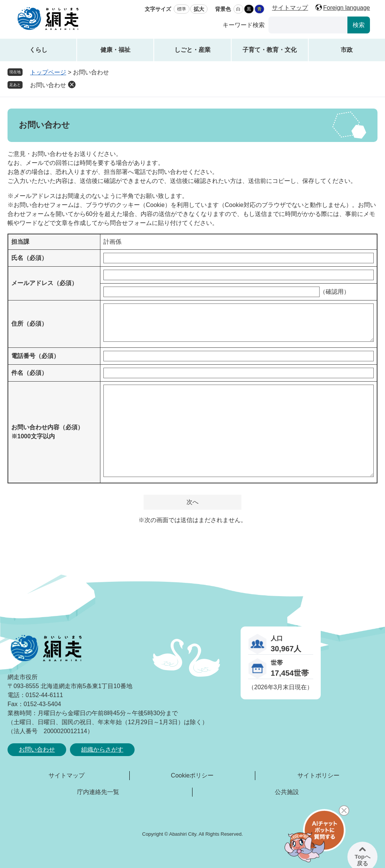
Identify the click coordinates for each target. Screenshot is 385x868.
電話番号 (35, 356)
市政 (347, 50)
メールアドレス (44, 283)
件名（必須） (29, 373)
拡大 (199, 9)
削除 (72, 85)
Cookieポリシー (192, 775)
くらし (38, 50)
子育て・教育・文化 (270, 50)
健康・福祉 (115, 50)
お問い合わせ (48, 85)
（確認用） (335, 292)
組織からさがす (102, 749)
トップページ (48, 72)
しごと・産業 (192, 50)
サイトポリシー (318, 775)
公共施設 (287, 792)
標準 (182, 9)
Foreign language (346, 8)
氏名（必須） (29, 258)
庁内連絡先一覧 (98, 792)
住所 (29, 324)
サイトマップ (290, 8)
